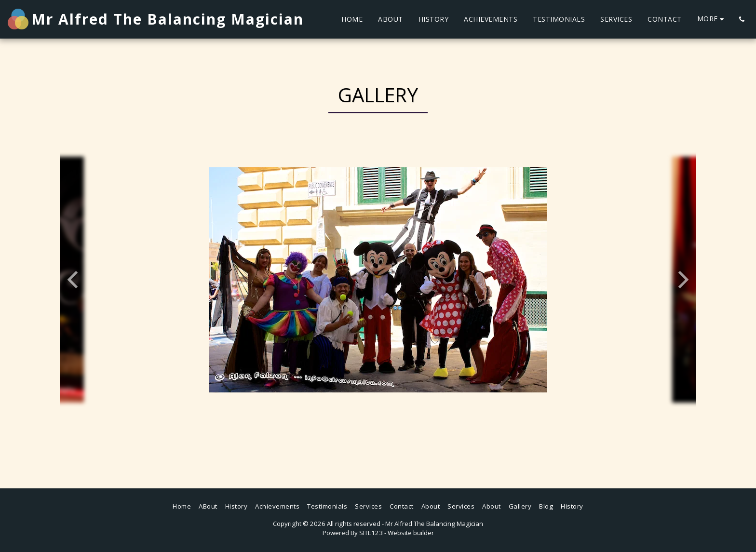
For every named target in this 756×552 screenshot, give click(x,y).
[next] (682, 280)
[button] (742, 19)
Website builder (411, 533)
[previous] (74, 280)
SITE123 (371, 533)
